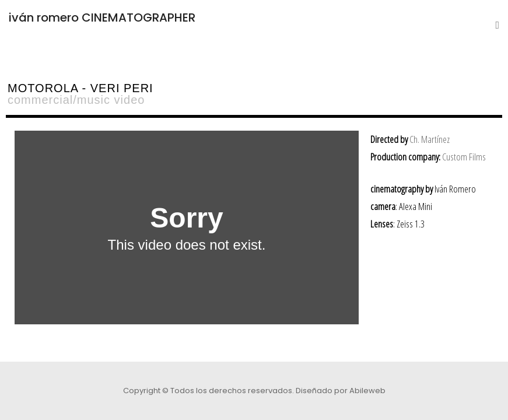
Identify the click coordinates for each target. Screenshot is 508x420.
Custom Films (464, 157)
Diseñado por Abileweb (341, 391)
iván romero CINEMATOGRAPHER (102, 17)
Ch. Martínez (430, 139)
